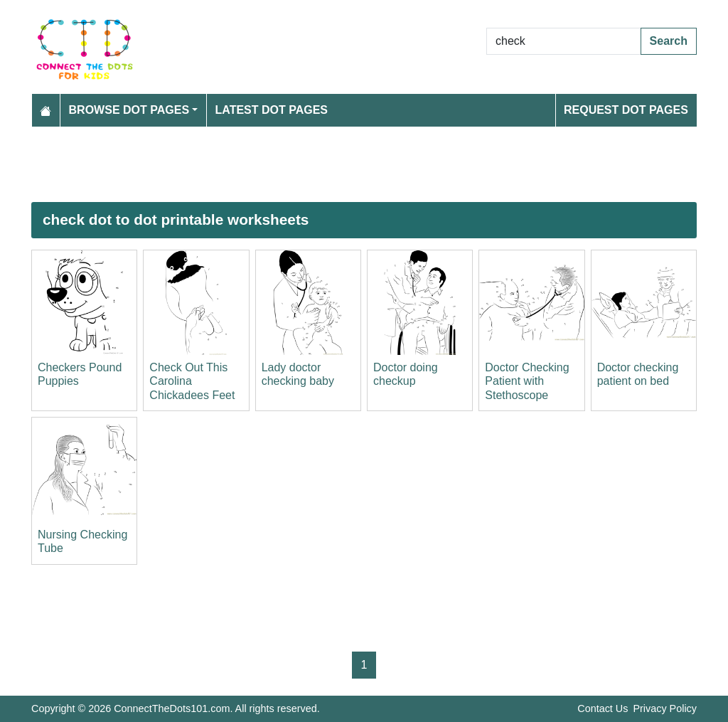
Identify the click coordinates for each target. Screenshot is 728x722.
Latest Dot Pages (272, 110)
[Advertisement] (364, 164)
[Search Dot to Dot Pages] (564, 41)
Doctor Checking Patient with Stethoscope (527, 381)
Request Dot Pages (626, 110)
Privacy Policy (665, 708)
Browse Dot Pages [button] (129, 110)
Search (669, 41)
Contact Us (603, 708)
